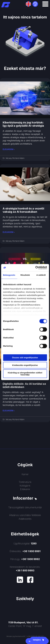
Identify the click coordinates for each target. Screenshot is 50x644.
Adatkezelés (25, 519)
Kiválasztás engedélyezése (25, 365)
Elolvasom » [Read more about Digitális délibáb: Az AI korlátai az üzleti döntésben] (9, 411)
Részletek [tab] (25, 275)
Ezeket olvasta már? (25, 68)
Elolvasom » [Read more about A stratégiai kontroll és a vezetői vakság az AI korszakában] (9, 232)
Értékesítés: (25, 551)
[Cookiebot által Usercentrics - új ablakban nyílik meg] (36, 268)
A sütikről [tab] (41, 275)
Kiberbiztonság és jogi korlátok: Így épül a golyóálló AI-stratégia (23, 124)
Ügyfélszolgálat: (25, 543)
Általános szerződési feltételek (25, 515)
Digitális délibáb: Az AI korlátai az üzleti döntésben (24, 385)
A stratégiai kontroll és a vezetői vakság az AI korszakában (23, 210)
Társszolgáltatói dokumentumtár (25, 507)
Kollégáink (25, 486)
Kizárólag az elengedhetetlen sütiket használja (25, 374)
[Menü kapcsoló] (45, 4)
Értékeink (25, 489)
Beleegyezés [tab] (9, 275)
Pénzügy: (25, 559)
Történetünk (25, 482)
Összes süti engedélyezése (25, 358)
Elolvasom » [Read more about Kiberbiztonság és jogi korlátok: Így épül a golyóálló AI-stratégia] (9, 149)
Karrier (25, 474)
